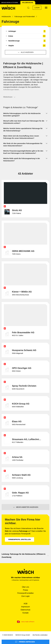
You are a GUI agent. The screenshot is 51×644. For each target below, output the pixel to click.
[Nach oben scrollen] (48, 556)
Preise (25, 590)
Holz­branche (28, 3)
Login (37, 8)
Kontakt (25, 613)
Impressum (25, 607)
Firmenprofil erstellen (20, 539)
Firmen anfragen (25, 642)
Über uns (26, 587)
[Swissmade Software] (25, 622)
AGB (25, 604)
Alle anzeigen (26, 52)
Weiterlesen (9, 97)
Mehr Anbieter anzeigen (26, 507)
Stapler (25, 46)
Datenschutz (26, 610)
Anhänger (25, 31)
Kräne (25, 36)
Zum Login (25, 596)
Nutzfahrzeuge (25, 41)
